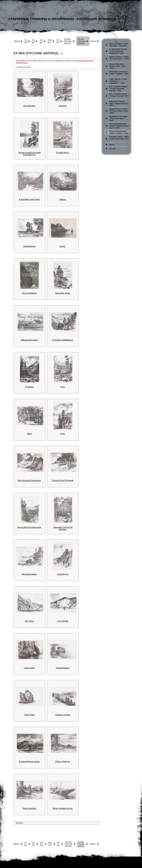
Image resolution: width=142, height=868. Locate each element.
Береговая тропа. (63, 293)
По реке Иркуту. (63, 153)
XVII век (41, 41)
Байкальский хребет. (29, 340)
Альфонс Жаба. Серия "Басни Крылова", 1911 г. (119, 139)
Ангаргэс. (63, 106)
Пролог (17, 41)
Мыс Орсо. (29, 621)
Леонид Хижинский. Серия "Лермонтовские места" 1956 (119, 126)
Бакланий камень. (29, 574)
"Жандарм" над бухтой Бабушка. (63, 528)
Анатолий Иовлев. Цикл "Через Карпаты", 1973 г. (119, 103)
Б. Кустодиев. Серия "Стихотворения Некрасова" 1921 (118, 51)
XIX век (58, 41)
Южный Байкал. (63, 668)
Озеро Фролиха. (29, 808)
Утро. (63, 387)
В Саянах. (29, 387)
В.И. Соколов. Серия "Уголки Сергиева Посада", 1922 (118, 88)
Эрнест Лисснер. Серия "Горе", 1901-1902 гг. (118, 66)
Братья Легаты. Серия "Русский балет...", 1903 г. (119, 59)
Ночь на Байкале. (29, 293)
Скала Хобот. (30, 668)
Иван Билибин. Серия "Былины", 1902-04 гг (119, 45)
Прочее (113, 149)
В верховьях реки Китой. (30, 199)
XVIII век (50, 41)
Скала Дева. (29, 715)
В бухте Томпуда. (63, 761)
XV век (26, 41)
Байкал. (63, 199)
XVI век (33, 41)
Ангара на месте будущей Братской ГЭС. (29, 154)
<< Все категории (23, 67)
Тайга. (29, 434)
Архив (112, 145)
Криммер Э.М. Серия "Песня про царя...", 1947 (118, 118)
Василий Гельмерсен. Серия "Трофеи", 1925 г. (119, 74)
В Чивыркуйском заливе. (29, 761)
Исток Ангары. (29, 106)
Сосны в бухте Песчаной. (63, 480)
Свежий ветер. (29, 246)
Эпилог (93, 41)
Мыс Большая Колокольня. (29, 480)
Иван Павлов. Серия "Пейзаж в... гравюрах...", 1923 (118, 81)
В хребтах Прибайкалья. (63, 340)
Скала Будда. (63, 574)
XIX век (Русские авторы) (68, 41)
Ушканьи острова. (63, 715)
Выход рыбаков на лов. (63, 808)
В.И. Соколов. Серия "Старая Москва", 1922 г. (119, 96)
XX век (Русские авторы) (82, 41)
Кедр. (63, 434)
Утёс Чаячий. (63, 621)
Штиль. (63, 246)
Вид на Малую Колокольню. (29, 527)
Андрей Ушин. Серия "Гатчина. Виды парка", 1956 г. (119, 111)
